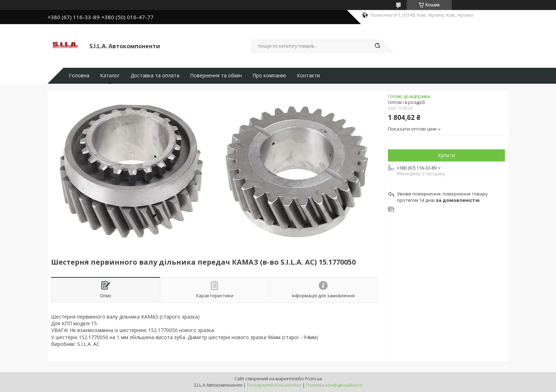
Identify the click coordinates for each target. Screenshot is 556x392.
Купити (446, 155)
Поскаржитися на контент (274, 385)
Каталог (110, 76)
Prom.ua (313, 379)
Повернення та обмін (216, 76)
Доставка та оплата (155, 76)
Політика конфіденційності (334, 385)
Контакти (308, 76)
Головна (79, 76)
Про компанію (269, 76)
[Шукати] (377, 46)
